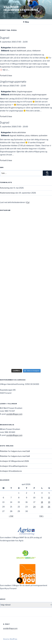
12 (49, 498)
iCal (28, 202)
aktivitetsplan (15, 95)
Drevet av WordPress (10, 639)
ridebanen (36, 51)
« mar (11, 516)
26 (49, 507)
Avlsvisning (5, 188)
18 (42, 502)
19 (49, 502)
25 (42, 507)
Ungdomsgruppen (25, 92)
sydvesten (43, 135)
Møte (14, 92)
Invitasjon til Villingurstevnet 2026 (14, 461)
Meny (26, 22)
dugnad (13, 51)
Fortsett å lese (6, 76)
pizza (29, 51)
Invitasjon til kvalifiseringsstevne (14, 466)
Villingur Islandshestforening (21, 8)
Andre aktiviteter (19, 48)
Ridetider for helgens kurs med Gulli (15, 451)
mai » (41, 516)
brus (24, 95)
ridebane (34, 135)
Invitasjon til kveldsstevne (11, 471)
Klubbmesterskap (7, 193)
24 (34, 507)
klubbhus (21, 135)
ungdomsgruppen (39, 95)
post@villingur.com (14, 414)
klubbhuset (21, 51)
